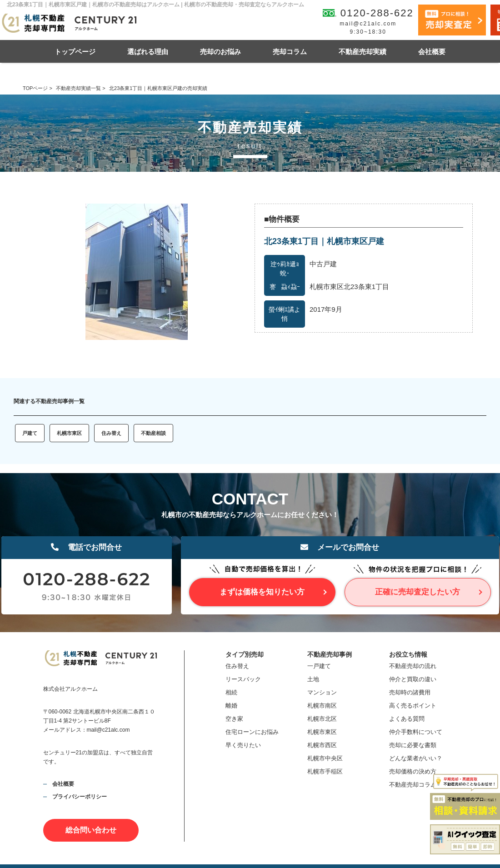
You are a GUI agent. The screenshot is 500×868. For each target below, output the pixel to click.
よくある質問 (407, 719)
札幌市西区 (322, 745)
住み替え (111, 433)
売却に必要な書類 (413, 745)
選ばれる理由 (148, 52)
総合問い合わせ (91, 830)
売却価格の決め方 (413, 771)
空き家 (234, 719)
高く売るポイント (413, 706)
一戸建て (319, 666)
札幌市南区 (322, 706)
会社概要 (432, 52)
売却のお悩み (220, 52)
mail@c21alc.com (368, 24)
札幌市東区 (69, 433)
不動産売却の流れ (413, 666)
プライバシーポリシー (80, 797)
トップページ (75, 52)
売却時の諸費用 (410, 692)
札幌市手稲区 (325, 771)
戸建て (30, 433)
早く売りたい (243, 745)
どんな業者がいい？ (416, 758)
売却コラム (290, 52)
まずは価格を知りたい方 (262, 592)
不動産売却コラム (413, 785)
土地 (313, 679)
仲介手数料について (416, 732)
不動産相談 (153, 433)
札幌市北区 (322, 719)
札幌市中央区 (325, 758)
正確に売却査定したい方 (417, 592)
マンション (322, 692)
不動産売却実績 (362, 52)
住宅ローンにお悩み (252, 732)
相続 (231, 692)
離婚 (231, 706)
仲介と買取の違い (413, 679)
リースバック (243, 679)
